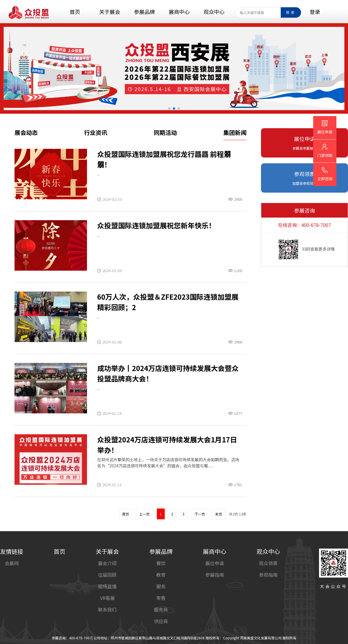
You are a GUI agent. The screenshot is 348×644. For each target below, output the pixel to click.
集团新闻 (235, 132)
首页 (126, 514)
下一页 (200, 514)
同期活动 (165, 132)
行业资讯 (96, 132)
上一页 (144, 514)
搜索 (291, 12)
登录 (315, 12)
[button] (169, 108)
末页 (219, 514)
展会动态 (26, 132)
